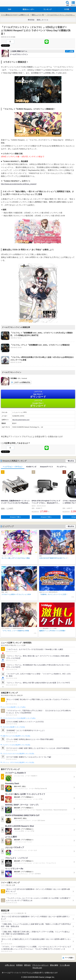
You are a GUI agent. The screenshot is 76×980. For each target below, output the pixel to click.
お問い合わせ (10, 965)
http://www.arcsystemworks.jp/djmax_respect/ (19, 184)
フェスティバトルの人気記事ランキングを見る (16, 745)
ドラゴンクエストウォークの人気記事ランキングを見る (19, 718)
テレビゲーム (62, 467)
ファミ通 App (9, 4)
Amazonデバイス (46, 467)
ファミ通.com (65, 965)
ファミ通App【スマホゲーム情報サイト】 (15, 15)
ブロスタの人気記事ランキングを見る (14, 727)
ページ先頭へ (69, 958)
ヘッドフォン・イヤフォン (13, 467)
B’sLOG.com (37, 968)
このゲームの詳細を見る (22, 382)
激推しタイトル (42, 20)
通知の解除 (54, 965)
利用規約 (19, 965)
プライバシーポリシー (40, 965)
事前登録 (31, 20)
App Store (38, 394)
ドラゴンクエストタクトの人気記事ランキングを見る (18, 754)
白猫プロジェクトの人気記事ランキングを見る (16, 736)
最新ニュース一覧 (38, 15)
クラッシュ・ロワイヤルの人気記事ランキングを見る (18, 762)
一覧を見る (70, 461)
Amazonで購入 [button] (15, 517)
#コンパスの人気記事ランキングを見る (14, 707)
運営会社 (27, 965)
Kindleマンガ (31, 467)
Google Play (38, 403)
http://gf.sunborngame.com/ (21, 420)
